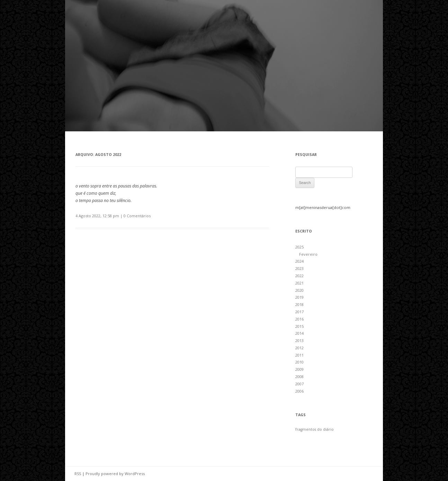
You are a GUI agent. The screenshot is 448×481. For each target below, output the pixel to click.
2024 (299, 261)
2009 (299, 369)
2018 (299, 304)
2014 (299, 333)
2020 (299, 290)
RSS (78, 474)
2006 (299, 391)
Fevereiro (308, 254)
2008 (299, 377)
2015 (299, 326)
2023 (299, 268)
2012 (299, 348)
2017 (299, 312)
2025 (299, 247)
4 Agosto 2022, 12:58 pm (97, 216)
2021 (299, 283)
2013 (299, 340)
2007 (299, 384)
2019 (299, 297)
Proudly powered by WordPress (115, 474)
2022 (299, 276)
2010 (299, 362)
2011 (299, 355)
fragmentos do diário (315, 429)
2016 (299, 319)
